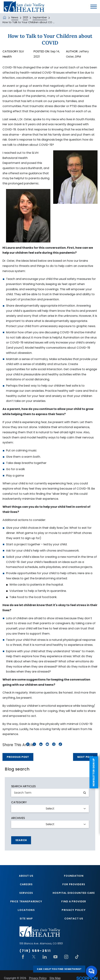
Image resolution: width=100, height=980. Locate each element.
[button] (94, 7)
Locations (26, 911)
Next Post (85, 757)
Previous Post (18, 757)
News (15, 17)
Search (21, 840)
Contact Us (74, 919)
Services (26, 893)
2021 (25, 17)
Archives (18, 818)
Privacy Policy (74, 911)
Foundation (74, 876)
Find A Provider (74, 902)
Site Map (26, 919)
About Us (26, 876)
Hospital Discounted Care (74, 893)
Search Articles (23, 786)
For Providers (74, 885)
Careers (26, 885)
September (40, 17)
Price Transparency (26, 902)
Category (19, 802)
